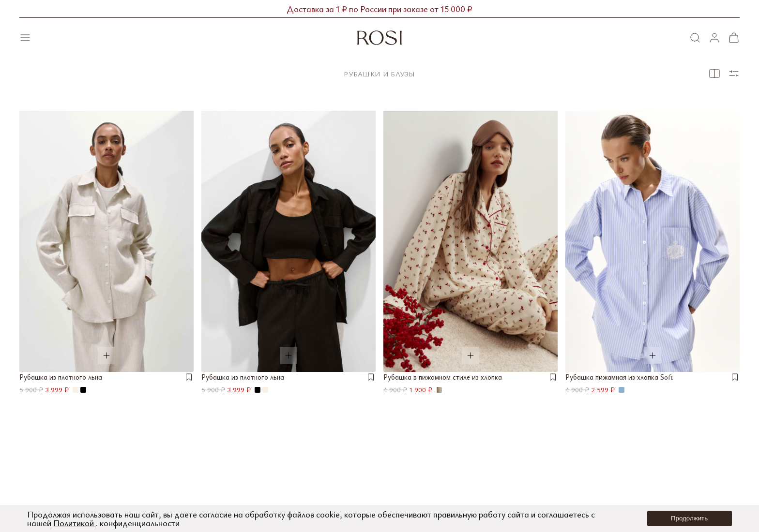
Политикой (75, 523)
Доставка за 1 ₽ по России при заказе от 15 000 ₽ (379, 9)
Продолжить (689, 518)
